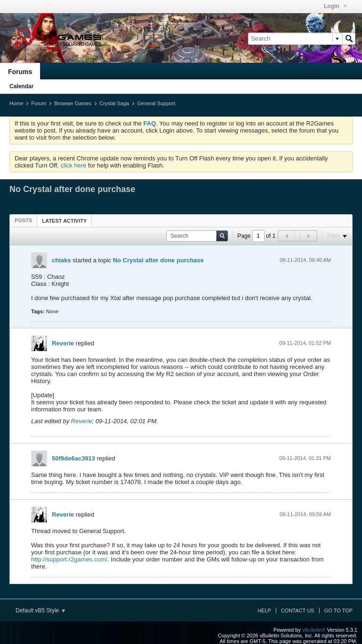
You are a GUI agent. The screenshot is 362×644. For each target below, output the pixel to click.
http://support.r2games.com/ (69, 559)
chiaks (61, 260)
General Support (156, 103)
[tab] (23, 220)
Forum (39, 103)
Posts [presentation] (23, 220)
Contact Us (298, 611)
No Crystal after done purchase (158, 260)
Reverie (63, 343)
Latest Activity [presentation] (64, 221)
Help (264, 611)
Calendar (21, 86)
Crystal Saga (114, 103)
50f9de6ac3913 (74, 458)
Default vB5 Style (40, 611)
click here (73, 165)
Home (16, 103)
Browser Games (73, 103)
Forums (20, 72)
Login (335, 6)
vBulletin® (314, 630)
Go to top (338, 611)
